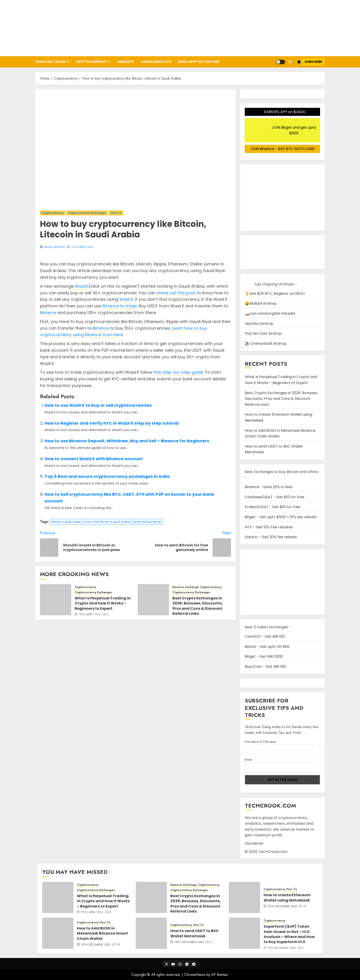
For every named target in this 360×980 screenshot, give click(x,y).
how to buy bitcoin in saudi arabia (107, 522)
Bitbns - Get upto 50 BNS (267, 647)
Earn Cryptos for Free (199, 62)
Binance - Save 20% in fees (269, 487)
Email (248, 760)
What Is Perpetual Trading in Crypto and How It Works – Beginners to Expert (103, 603)
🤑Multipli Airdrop (261, 303)
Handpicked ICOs (156, 62)
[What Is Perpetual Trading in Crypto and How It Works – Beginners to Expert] (56, 600)
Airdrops (125, 62)
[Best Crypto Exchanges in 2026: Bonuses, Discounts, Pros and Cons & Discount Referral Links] (153, 600)
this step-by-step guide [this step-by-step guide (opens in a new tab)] (178, 372)
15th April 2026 (90, 615)
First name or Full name (260, 742)
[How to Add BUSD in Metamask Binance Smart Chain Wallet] (58, 933)
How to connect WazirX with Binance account (94, 459)
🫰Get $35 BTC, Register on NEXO (275, 294)
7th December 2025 (282, 948)
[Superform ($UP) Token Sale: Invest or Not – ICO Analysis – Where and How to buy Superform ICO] (245, 933)
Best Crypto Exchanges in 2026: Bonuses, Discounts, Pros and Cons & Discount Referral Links (198, 606)
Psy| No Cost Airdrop (263, 333)
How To (116, 213)
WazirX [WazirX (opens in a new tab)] (82, 286)
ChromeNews (195, 975)
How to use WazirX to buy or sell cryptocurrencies (98, 405)
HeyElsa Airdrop (259, 324)
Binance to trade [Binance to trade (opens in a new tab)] (120, 306)
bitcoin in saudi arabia (66, 522)
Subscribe (309, 62)
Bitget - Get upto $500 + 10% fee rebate (281, 517)
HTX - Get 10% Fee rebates (269, 527)
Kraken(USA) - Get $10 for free (273, 507)
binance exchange (186, 587)
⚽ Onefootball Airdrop (266, 344)
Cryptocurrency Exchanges (87, 213)
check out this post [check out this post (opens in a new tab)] (176, 293)
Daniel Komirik (54, 247)
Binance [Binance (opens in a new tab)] (48, 313)
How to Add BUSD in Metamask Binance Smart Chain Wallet (103, 933)
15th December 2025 (282, 907)
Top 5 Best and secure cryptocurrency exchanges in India (107, 476)
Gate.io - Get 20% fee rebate (271, 537)
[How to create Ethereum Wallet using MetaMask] (245, 897)
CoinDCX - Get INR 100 (265, 636)
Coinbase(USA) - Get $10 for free (275, 497)
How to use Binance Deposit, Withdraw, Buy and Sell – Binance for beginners (127, 441)
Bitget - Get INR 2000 (264, 656)
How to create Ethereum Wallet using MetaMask (287, 898)
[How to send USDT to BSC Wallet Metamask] (151, 933)
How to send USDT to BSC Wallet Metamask (195, 933)
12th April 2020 (82, 247)
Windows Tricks (51, 62)
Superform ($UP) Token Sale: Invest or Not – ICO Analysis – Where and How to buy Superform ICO (289, 934)
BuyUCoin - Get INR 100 (265, 667)
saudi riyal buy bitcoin (147, 522)
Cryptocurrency (91, 62)
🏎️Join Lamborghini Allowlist (270, 313)
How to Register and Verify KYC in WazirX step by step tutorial (112, 423)
